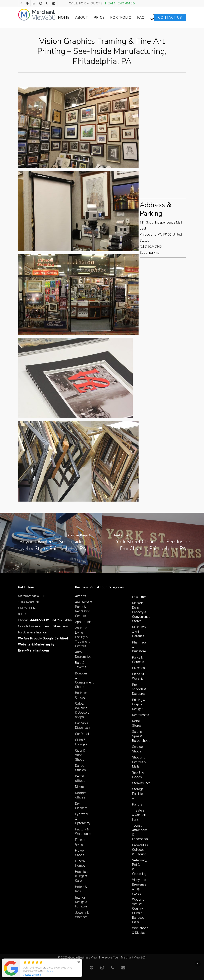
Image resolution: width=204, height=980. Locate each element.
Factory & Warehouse (83, 832)
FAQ (149, 18)
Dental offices (80, 778)
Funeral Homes (80, 863)
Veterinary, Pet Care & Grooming (139, 867)
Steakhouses (140, 783)
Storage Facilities (138, 791)
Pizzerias (138, 668)
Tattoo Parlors (137, 802)
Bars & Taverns (81, 665)
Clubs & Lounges (81, 742)
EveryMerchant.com (33, 650)
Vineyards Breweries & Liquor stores (139, 887)
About (90, 18)
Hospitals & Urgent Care (82, 876)
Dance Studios (80, 768)
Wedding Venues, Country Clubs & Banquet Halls (138, 911)
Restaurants (140, 715)
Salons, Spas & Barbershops (140, 736)
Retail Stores (137, 723)
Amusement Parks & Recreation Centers (83, 609)
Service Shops (137, 749)
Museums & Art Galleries (139, 632)
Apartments (83, 622)
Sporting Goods (138, 775)
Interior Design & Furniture (81, 902)
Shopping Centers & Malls (139, 762)
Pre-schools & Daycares (139, 689)
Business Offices (81, 695)
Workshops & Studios (140, 930)
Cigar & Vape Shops (80, 755)
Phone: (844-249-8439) (45, 620)
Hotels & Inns (81, 889)
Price (108, 18)
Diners (79, 787)
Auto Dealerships (83, 654)
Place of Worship (138, 676)
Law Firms (139, 597)
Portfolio (129, 18)
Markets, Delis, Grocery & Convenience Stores (140, 612)
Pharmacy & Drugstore (139, 647)
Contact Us (170, 18)
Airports (81, 596)
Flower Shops (80, 853)
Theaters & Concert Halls (139, 815)
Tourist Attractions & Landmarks (140, 832)
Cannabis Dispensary (83, 725)
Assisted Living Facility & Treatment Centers (82, 637)
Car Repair (82, 734)
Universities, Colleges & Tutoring (140, 850)
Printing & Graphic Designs (139, 704)
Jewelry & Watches (82, 915)
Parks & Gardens (138, 660)
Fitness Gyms (80, 842)
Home (72, 18)
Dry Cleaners (81, 806)
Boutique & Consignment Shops (83, 680)
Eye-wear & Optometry (83, 819)
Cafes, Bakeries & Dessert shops (82, 710)
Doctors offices (81, 795)
